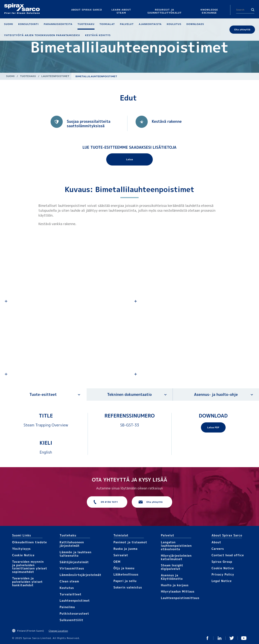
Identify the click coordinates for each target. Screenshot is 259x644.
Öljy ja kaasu (124, 568)
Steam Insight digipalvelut (172, 567)
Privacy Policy (223, 574)
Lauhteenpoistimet (55, 76)
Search (253, 10)
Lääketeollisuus (126, 574)
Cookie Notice (23, 555)
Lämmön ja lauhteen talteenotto (76, 554)
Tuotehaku (28, 76)
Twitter (232, 638)
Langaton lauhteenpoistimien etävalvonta (176, 546)
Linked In (220, 638)
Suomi (10, 76)
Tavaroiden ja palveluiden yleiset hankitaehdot (27, 582)
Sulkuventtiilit (72, 620)
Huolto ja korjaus (175, 585)
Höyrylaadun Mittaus (178, 591)
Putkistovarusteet (74, 614)
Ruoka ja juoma (126, 549)
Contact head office (228, 555)
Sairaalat (121, 555)
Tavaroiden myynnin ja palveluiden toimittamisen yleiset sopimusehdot (30, 567)
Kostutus (67, 588)
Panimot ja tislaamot (130, 542)
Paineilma (67, 607)
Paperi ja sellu (125, 581)
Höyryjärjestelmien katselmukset (176, 557)
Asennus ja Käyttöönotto (172, 577)
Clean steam (69, 581)
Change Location (58, 631)
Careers (218, 549)
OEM (117, 562)
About (216, 542)
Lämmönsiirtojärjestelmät (81, 575)
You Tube (244, 638)
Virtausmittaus (72, 568)
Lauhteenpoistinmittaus (180, 598)
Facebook (207, 638)
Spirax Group (222, 562)
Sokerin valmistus (128, 587)
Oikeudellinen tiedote (30, 542)
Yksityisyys (21, 549)
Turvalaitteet (71, 594)
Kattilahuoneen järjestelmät (72, 544)
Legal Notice (222, 581)
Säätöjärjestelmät (74, 562)
